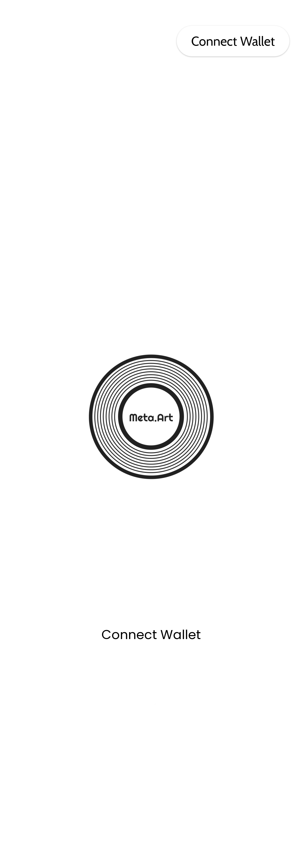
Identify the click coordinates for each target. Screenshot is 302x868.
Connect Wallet (233, 41)
